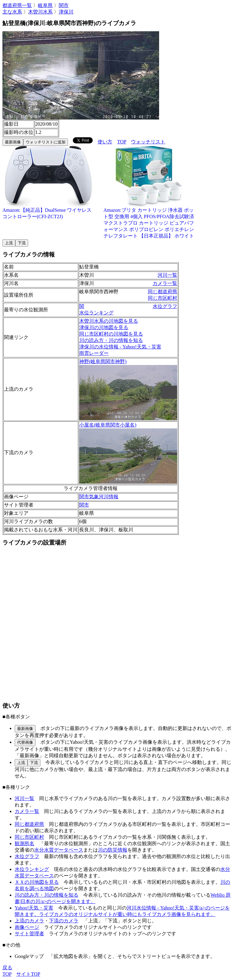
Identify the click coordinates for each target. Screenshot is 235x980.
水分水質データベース (59, 850)
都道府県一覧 (17, 5)
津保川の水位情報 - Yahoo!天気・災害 (120, 347)
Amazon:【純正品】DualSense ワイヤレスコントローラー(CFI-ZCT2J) (48, 211)
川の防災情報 (113, 850)
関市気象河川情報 (99, 497)
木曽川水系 (40, 12)
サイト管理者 (29, 934)
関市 (64, 5)
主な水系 (12, 12)
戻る (7, 968)
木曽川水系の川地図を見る (109, 321)
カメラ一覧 (165, 283)
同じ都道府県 (162, 292)
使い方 (105, 142)
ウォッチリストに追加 (46, 142)
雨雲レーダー (94, 353)
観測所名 (24, 843)
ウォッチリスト (148, 142)
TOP (122, 142)
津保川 (66, 12)
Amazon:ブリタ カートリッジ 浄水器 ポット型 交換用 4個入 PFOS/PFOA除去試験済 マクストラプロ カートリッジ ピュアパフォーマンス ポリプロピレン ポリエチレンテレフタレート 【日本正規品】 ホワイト (149, 221)
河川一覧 (167, 275)
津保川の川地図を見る (104, 327)
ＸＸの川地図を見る (37, 882)
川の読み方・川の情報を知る (111, 340)
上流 (9, 243)
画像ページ (27, 927)
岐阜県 (45, 5)
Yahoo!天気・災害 (34, 908)
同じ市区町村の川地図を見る (111, 334)
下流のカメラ (64, 921)
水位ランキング (96, 313)
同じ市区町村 (162, 298)
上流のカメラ (29, 921)
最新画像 (13, 142)
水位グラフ (165, 306)
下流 (22, 243)
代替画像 (25, 742)
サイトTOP (28, 974)
